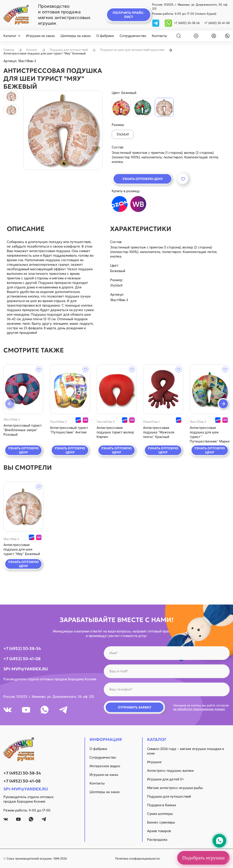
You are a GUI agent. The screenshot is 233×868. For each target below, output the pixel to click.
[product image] (63, 130)
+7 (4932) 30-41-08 (217, 23)
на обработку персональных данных (199, 709)
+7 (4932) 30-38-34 (187, 23)
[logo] (16, 15)
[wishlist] (195, 36)
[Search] (179, 36)
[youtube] (26, 710)
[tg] (156, 23)
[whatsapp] (168, 23)
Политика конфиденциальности (137, 859)
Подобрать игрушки (203, 858)
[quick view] (23, 389)
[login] (213, 36)
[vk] (7, 710)
